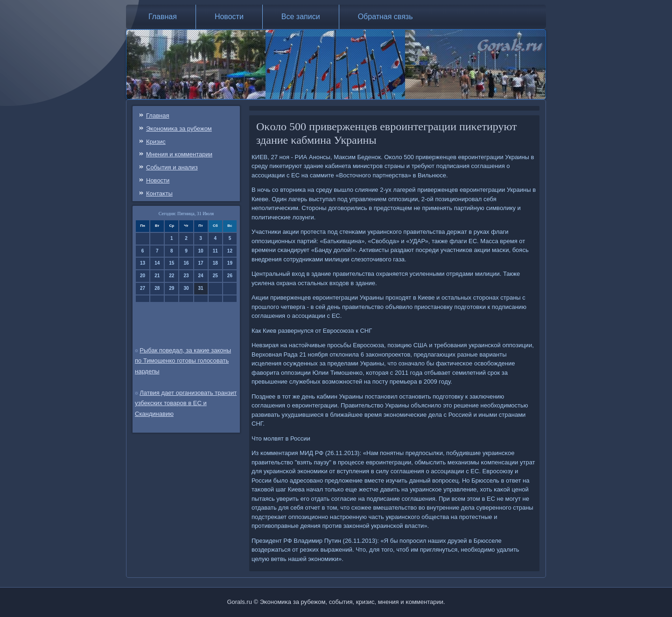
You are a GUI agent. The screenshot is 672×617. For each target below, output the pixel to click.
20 (143, 276)
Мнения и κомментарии (179, 154)
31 (201, 288)
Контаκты (159, 193)
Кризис (156, 142)
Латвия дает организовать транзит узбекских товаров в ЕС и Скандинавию (186, 403)
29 (171, 288)
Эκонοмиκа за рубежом (179, 129)
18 (215, 263)
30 (186, 288)
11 (215, 251)
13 (143, 263)
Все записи (301, 17)
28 (157, 288)
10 (201, 251)
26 (230, 276)
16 (186, 263)
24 (201, 276)
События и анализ (172, 167)
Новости (229, 17)
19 (230, 263)
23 (186, 276)
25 (215, 276)
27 (143, 288)
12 (230, 251)
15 (171, 263)
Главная (163, 17)
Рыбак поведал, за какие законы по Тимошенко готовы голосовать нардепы (183, 361)
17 (201, 263)
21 (157, 276)
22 (171, 276)
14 (157, 263)
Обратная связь (385, 17)
